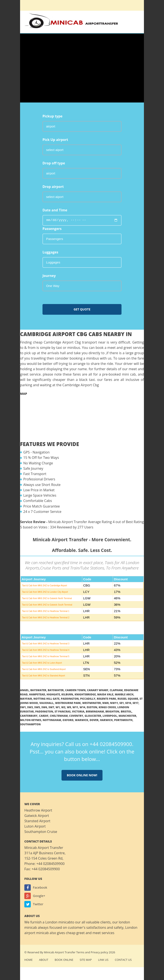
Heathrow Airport (38, 810)
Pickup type (53, 116)
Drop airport (53, 187)
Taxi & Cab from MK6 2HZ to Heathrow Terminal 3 (46, 644)
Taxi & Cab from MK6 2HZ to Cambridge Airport (45, 586)
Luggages (50, 252)
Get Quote (82, 309)
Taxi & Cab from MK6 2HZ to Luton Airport (42, 663)
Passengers (52, 229)
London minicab (58, 922)
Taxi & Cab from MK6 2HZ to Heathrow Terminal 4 (46, 650)
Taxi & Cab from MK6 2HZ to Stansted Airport (43, 676)
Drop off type (54, 163)
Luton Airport (35, 826)
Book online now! (82, 775)
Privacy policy (99, 952)
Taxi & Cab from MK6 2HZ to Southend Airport (44, 669)
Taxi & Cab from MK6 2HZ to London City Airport (45, 592)
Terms (80, 952)
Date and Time (55, 210)
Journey (49, 276)
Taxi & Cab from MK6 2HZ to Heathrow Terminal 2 (46, 618)
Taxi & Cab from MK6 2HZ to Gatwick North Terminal (47, 598)
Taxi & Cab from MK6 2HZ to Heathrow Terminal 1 (46, 611)
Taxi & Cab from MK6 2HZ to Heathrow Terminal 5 (46, 656)
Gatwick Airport (37, 816)
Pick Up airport (55, 140)
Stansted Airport (37, 821)
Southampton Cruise (41, 832)
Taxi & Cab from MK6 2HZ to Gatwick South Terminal (47, 605)
